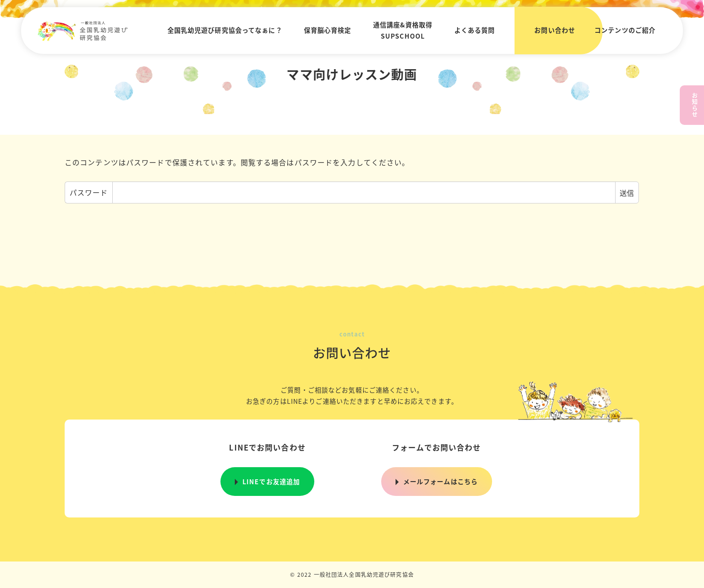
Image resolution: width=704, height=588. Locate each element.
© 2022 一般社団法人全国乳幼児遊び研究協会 (352, 574)
